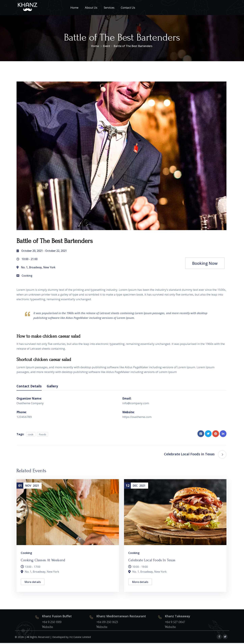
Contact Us (128, 8)
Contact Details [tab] (31, 387)
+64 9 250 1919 (52, 623)
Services (109, 8)
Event (107, 46)
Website (48, 628)
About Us (91, 8)
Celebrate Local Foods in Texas (152, 561)
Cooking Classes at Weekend (43, 561)
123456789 (24, 418)
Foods (43, 435)
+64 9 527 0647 (175, 623)
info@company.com (136, 404)
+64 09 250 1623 (107, 623)
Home (74, 8)
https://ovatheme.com (137, 418)
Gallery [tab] (58, 387)
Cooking (27, 276)
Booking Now (205, 263)
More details (33, 583)
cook (31, 435)
